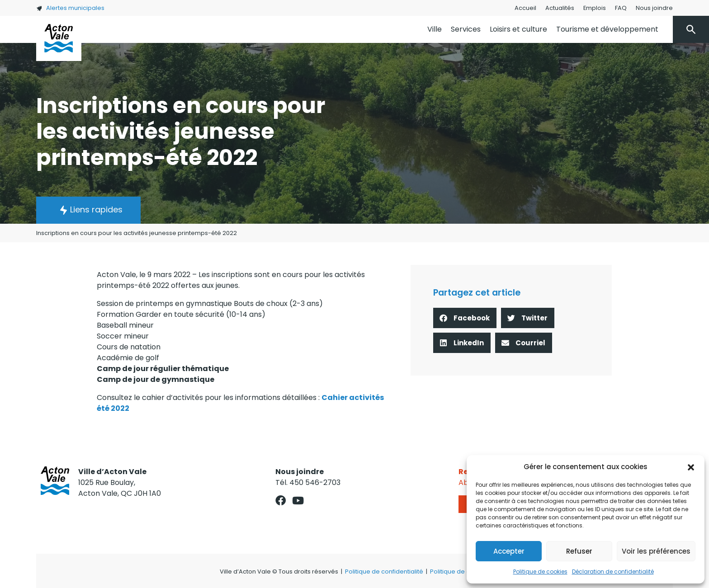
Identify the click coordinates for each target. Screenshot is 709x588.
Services (466, 29)
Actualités (560, 8)
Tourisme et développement (607, 29)
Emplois (595, 8)
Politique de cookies (540, 572)
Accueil (525, 8)
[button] (691, 467)
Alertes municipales (70, 8)
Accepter (509, 551)
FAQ (621, 8)
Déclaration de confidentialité (613, 572)
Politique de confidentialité (384, 572)
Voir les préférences (656, 551)
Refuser (579, 551)
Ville (435, 29)
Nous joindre (654, 8)
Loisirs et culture (518, 29)
